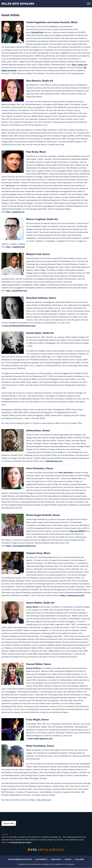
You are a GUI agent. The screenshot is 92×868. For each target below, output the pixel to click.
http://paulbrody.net (15, 212)
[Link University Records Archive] (21, 842)
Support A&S (9, 823)
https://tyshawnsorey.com (72, 595)
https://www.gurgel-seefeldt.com (21, 546)
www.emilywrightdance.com (41, 738)
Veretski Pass (37, 32)
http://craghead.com (15, 247)
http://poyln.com (79, 65)
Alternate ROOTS (77, 531)
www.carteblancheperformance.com (19, 326)
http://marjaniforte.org (16, 291)
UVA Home (80, 859)
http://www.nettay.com (41, 800)
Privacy (68, 859)
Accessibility (41, 859)
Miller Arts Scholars (18, 4)
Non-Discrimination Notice (20, 859)
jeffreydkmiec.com (54, 461)
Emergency (56, 859)
